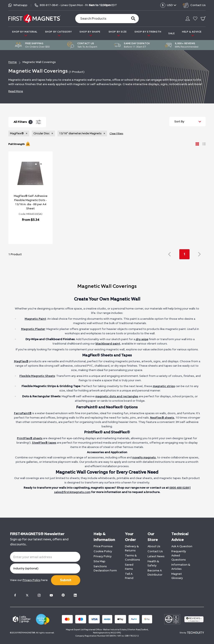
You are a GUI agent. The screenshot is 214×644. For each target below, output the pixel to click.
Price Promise (103, 546)
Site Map (99, 561)
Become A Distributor (155, 573)
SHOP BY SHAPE (90, 33)
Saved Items (129, 567)
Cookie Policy (103, 551)
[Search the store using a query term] (100, 19)
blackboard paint (108, 344)
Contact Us (155, 551)
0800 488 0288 (179, 488)
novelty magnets (144, 457)
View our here (29, 580)
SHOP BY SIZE (118, 33)
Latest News (156, 556)
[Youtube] (51, 595)
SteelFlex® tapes (44, 443)
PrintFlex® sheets (30, 438)
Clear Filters (116, 133)
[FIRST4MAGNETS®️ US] (34, 18)
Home (13, 62)
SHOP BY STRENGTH (148, 33)
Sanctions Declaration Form (105, 568)
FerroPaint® (23, 413)
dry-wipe (142, 339)
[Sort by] (187, 122)
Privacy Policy (103, 556)
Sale (171, 33)
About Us (154, 546)
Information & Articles (181, 567)
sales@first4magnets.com (72, 492)
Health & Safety (153, 563)
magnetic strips (164, 386)
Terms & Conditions (132, 558)
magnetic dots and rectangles (117, 396)
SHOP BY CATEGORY (59, 33)
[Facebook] (15, 595)
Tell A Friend (129, 576)
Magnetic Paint (35, 319)
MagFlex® (21, 361)
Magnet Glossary (177, 576)
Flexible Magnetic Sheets (37, 376)
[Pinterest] (63, 595)
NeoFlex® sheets (162, 418)
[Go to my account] (188, 19)
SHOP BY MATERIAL (25, 33)
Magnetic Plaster (33, 329)
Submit (66, 580)
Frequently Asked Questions (179, 555)
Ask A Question (182, 546)
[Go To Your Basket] (203, 19)
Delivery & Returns (132, 548)
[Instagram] (39, 595)
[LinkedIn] (75, 595)
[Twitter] (27, 595)
